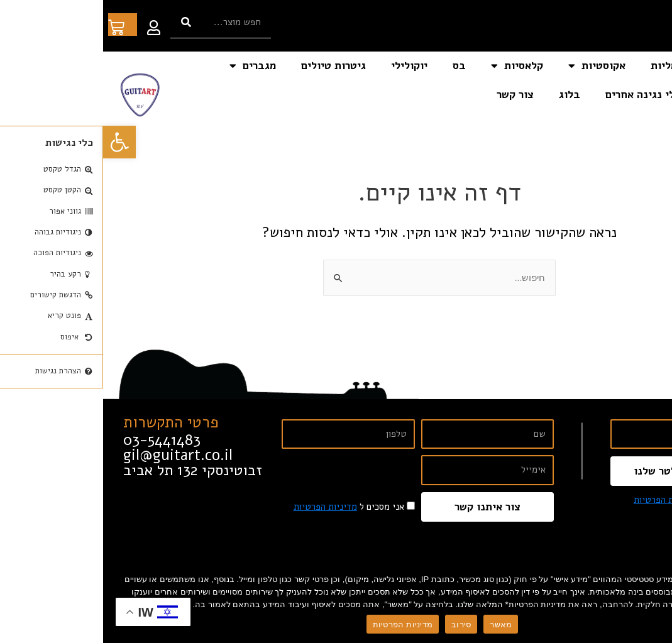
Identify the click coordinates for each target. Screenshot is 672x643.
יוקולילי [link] (306, 66)
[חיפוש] (83, 22)
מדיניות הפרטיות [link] (562, 500)
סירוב (358, 624)
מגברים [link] (150, 66)
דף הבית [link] (633, 66)
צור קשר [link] (412, 95)
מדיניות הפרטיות (300, 624)
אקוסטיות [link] (494, 66)
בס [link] (356, 66)
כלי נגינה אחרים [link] (540, 95)
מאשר (398, 624)
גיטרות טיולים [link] (230, 66)
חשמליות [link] (568, 66)
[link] (16, 142)
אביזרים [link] (627, 95)
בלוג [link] (466, 95)
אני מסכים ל (586, 500)
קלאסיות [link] (414, 66)
